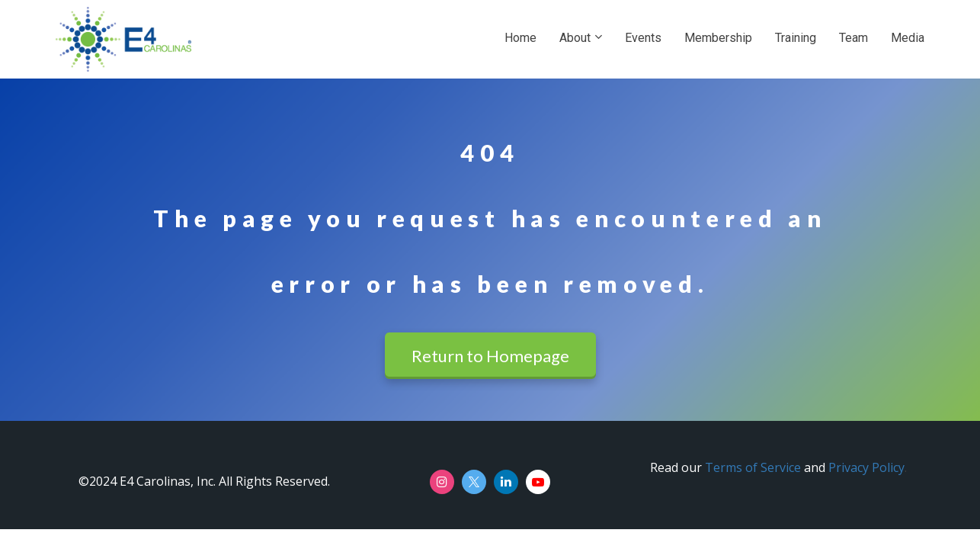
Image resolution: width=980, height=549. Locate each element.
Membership (718, 38)
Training (796, 38)
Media (908, 38)
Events (643, 38)
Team (853, 38)
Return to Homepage (490, 356)
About (575, 38)
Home (520, 38)
